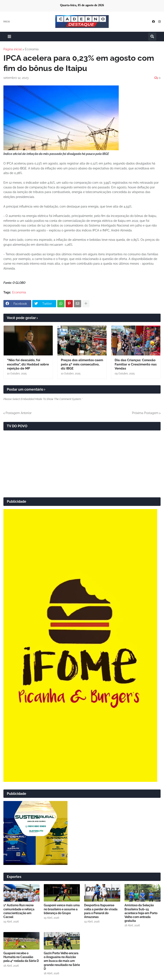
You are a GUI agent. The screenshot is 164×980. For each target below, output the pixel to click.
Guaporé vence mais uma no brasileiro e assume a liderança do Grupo (62, 909)
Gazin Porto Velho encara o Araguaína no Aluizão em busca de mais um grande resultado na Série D (62, 961)
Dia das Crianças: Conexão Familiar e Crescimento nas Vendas (136, 364)
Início (7, 22)
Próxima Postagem (145, 413)
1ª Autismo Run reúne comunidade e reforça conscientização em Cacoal (19, 911)
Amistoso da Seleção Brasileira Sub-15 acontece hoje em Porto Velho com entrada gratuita (141, 913)
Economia (32, 49)
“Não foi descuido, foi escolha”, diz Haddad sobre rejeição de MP (28, 364)
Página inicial (13, 49)
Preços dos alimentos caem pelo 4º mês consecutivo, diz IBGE (82, 364)
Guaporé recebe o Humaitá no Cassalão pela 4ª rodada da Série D (21, 957)
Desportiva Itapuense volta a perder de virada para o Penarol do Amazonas (101, 911)
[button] (9, 37)
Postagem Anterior (19, 413)
